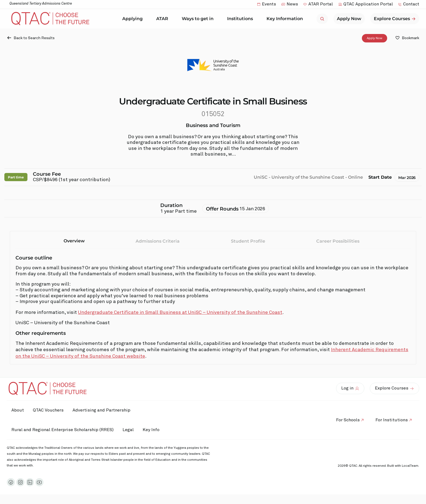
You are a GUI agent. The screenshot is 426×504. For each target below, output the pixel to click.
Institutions (241, 19)
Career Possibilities (338, 241)
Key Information (286, 19)
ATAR (164, 19)
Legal (131, 430)
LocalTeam (410, 466)
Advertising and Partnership (106, 410)
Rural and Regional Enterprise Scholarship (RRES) (63, 430)
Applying (134, 19)
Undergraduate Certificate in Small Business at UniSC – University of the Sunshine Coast (180, 313)
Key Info (157, 430)
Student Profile (248, 241)
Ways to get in (199, 19)
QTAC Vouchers (51, 410)
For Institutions (391, 420)
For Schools (345, 420)
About (18, 410)
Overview (74, 241)
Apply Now (375, 38)
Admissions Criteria (158, 241)
